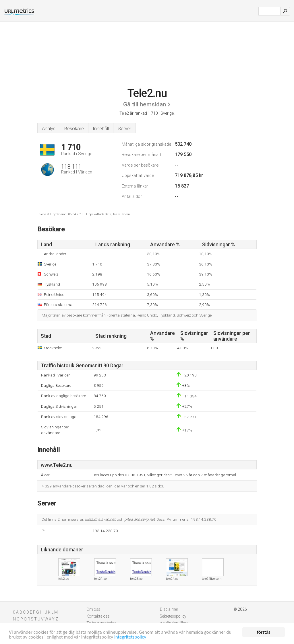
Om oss (93, 609)
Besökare (74, 128)
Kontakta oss (98, 616)
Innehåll (101, 128)
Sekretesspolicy (173, 616)
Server (124, 128)
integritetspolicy (130, 637)
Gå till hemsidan (145, 104)
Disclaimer (169, 609)
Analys (49, 128)
